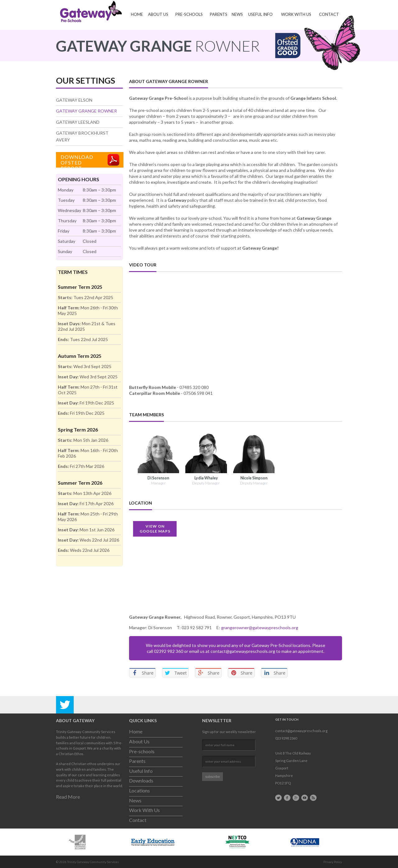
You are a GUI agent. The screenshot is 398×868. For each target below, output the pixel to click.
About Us (158, 14)
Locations (139, 790)
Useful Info (260, 14)
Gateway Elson (74, 100)
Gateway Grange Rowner (86, 111)
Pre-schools (189, 14)
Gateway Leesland (78, 122)
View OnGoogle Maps (155, 529)
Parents (219, 14)
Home (137, 14)
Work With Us (296, 14)
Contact (329, 14)
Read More (68, 797)
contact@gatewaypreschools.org (243, 651)
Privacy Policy (333, 862)
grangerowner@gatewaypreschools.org (260, 628)
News (237, 14)
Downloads (141, 780)
